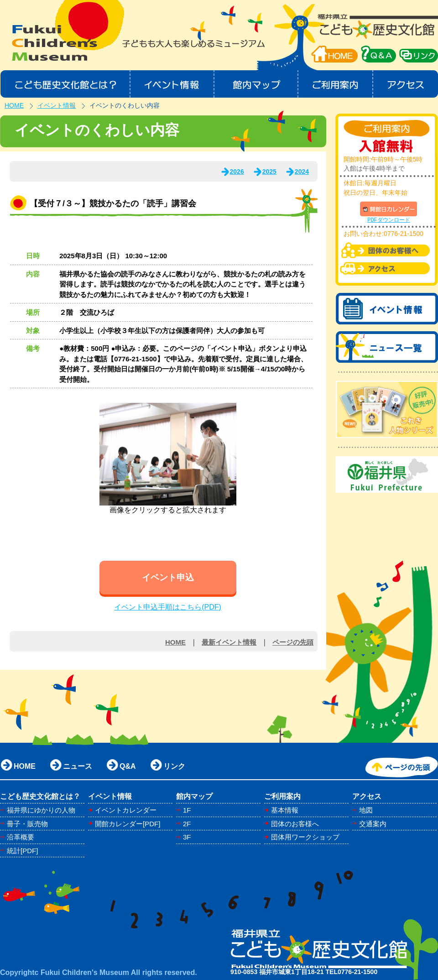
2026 (237, 172)
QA (378, 54)
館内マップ (256, 84)
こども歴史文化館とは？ (65, 84)
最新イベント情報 (229, 642)
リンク (174, 766)
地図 (366, 810)
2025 (269, 172)
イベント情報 (172, 84)
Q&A (128, 766)
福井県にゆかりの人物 (41, 810)
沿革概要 (21, 837)
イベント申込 (168, 577)
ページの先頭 (293, 642)
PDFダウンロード (389, 220)
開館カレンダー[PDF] (128, 824)
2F (187, 824)
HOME (334, 54)
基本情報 (285, 810)
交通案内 (373, 824)
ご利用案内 (336, 84)
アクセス (406, 84)
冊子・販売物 (27, 824)
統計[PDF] (22, 851)
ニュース (78, 766)
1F (187, 810)
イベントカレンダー (126, 810)
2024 (302, 172)
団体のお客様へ (295, 824)
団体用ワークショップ (305, 837)
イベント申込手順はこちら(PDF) (168, 607)
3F (187, 837)
